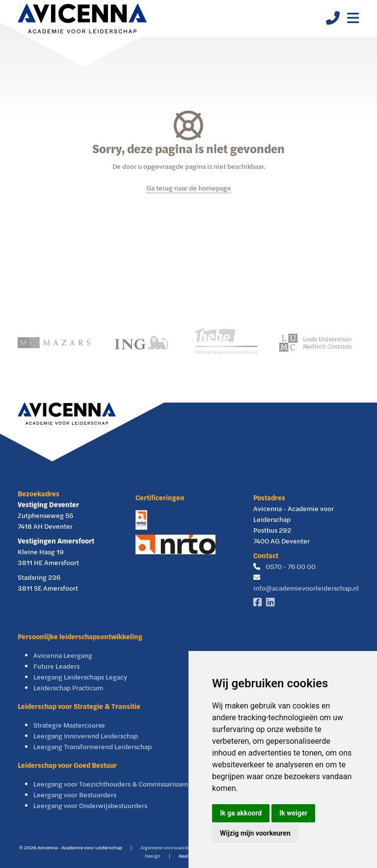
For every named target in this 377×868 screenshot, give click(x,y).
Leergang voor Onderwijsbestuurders (90, 805)
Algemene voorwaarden (167, 847)
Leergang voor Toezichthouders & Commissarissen (111, 784)
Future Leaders (56, 666)
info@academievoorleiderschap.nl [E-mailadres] (306, 588)
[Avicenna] (82, 19)
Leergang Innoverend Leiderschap (86, 736)
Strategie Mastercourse (69, 725)
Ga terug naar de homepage (189, 188)
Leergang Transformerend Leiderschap (93, 746)
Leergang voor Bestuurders (75, 795)
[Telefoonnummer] (329, 20)
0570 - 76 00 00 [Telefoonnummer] (291, 566)
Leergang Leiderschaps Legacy (80, 677)
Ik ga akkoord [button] (241, 813)
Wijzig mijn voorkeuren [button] (255, 833)
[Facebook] (260, 603)
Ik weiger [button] (293, 813)
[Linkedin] (272, 603)
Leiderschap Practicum (68, 688)
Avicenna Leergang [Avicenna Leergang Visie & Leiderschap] (63, 655)
